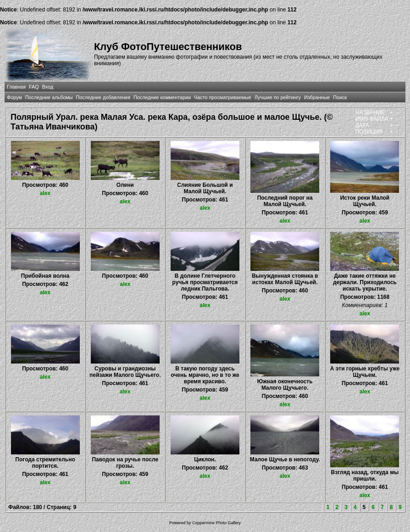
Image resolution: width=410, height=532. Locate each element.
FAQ (34, 87)
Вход (48, 87)
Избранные (317, 97)
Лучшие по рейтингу (278, 97)
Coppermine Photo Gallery (216, 523)
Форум (14, 97)
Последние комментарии (162, 97)
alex (45, 193)
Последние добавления (103, 97)
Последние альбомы (49, 97)
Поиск (340, 97)
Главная (16, 87)
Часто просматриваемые (223, 97)
